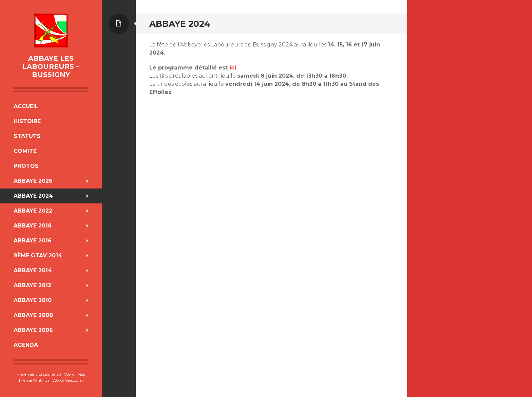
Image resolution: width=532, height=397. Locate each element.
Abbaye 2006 (33, 330)
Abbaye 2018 (33, 226)
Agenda (26, 345)
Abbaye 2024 (33, 196)
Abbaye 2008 (33, 315)
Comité (25, 151)
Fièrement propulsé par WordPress (51, 374)
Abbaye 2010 (33, 300)
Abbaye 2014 (33, 270)
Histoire (27, 121)
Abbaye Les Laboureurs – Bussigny (51, 66)
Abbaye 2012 (32, 285)
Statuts (27, 136)
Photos (26, 166)
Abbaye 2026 (33, 181)
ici (233, 68)
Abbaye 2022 (33, 211)
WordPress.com (68, 380)
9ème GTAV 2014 (38, 255)
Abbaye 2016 (33, 241)
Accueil (26, 106)
